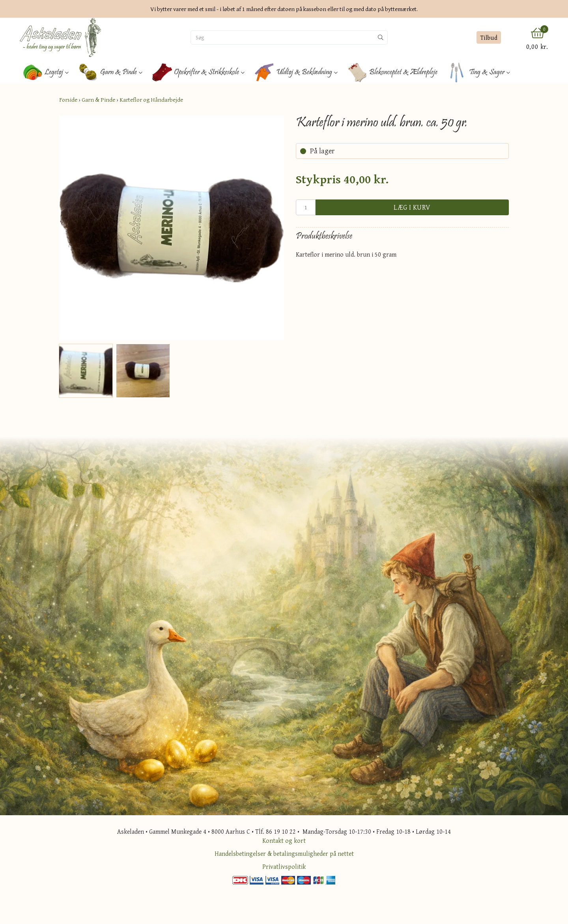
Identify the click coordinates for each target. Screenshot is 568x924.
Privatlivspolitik (284, 866)
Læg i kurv (412, 207)
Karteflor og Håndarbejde (151, 100)
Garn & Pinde (98, 100)
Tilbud (489, 37)
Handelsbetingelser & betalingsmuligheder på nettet (284, 853)
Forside (68, 100)
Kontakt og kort (284, 840)
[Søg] (282, 37)
